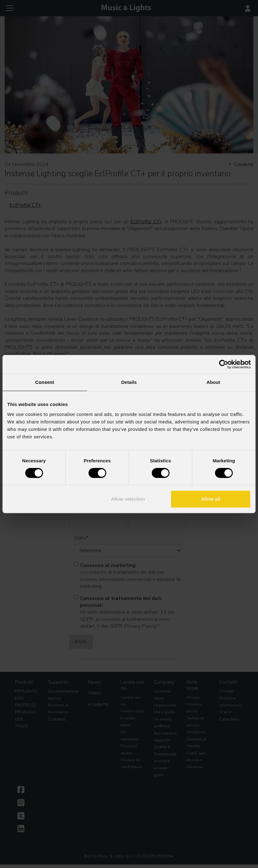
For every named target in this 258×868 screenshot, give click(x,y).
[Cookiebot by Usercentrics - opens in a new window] (224, 364)
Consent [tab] (45, 382)
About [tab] (213, 382)
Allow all (211, 499)
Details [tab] (129, 382)
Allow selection (128, 499)
